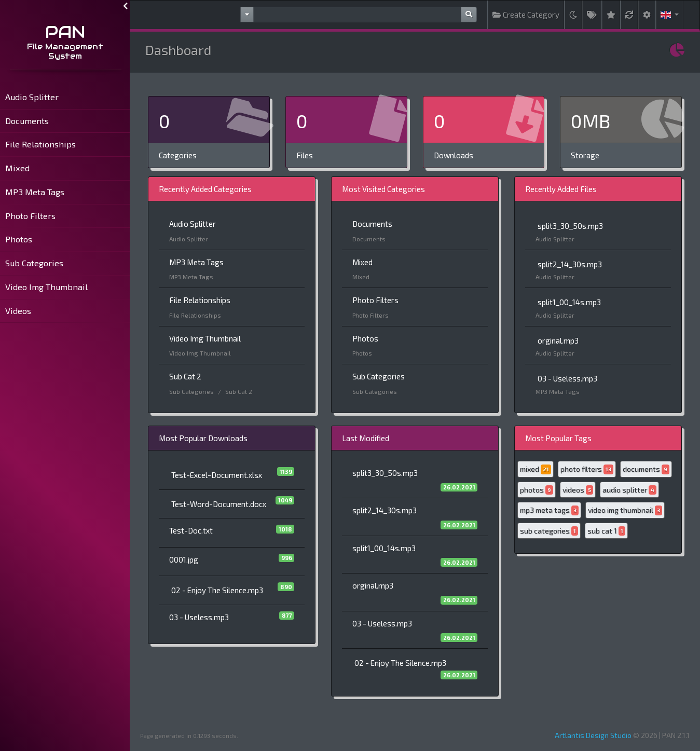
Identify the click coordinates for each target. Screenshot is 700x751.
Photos (19, 239)
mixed (536, 469)
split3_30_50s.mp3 (570, 226)
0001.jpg (184, 559)
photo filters (587, 469)
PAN (65, 32)
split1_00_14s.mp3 (569, 302)
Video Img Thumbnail (46, 287)
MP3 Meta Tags (35, 192)
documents (646, 469)
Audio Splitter (32, 97)
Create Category (526, 15)
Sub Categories (34, 263)
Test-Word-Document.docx (219, 504)
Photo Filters (30, 216)
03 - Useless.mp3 (567, 378)
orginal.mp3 (558, 340)
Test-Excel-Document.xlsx (217, 475)
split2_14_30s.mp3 (570, 264)
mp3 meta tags (549, 510)
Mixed (17, 168)
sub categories (549, 531)
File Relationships (40, 144)
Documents (27, 121)
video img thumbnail (625, 510)
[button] (670, 15)
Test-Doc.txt (191, 530)
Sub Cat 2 (185, 376)
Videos (18, 311)
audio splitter (629, 490)
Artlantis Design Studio (593, 735)
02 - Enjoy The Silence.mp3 (217, 590)
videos (578, 490)
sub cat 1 (606, 531)
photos (537, 490)
